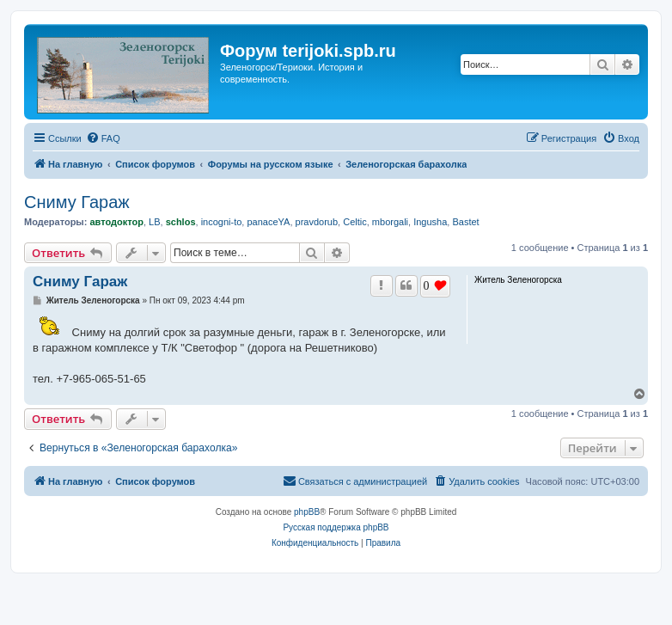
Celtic (355, 222)
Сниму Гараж (77, 202)
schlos (181, 222)
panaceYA (268, 222)
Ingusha (430, 222)
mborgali (390, 222)
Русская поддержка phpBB (336, 527)
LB (154, 222)
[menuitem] (103, 138)
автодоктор (116, 222)
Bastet (465, 222)
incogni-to (222, 222)
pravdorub (317, 222)
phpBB (307, 512)
